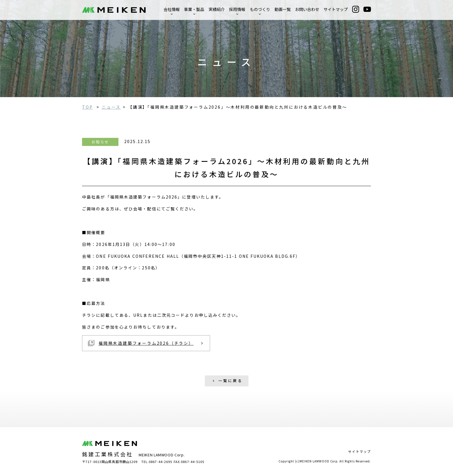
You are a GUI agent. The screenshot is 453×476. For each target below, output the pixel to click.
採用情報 (237, 9)
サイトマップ (336, 9)
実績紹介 (217, 9)
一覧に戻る (231, 380)
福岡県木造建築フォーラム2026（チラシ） (146, 343)
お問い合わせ (307, 9)
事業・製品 (194, 9)
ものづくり (260, 9)
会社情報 (172, 9)
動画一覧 (283, 9)
